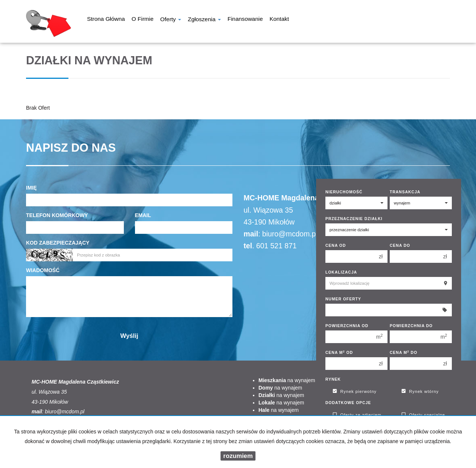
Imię (31, 188)
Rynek (333, 379)
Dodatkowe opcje (348, 403)
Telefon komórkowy (57, 215)
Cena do (400, 245)
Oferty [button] (171, 20)
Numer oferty (343, 299)
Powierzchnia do (411, 326)
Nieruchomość (344, 192)
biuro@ (274, 234)
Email (143, 215)
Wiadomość (43, 270)
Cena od (336, 245)
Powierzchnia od (347, 326)
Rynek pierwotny (355, 391)
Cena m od (339, 352)
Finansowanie (245, 20)
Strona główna (106, 20)
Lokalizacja (341, 272)
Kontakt (279, 20)
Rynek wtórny (420, 391)
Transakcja (405, 192)
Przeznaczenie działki (354, 219)
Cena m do (403, 352)
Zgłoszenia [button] (204, 20)
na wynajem (287, 380)
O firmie (143, 20)
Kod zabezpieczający (58, 243)
